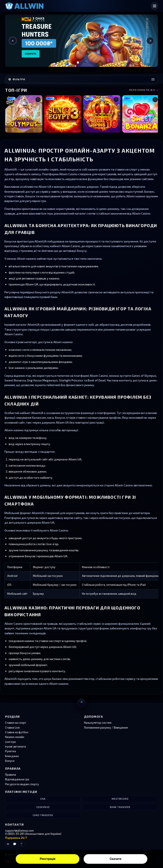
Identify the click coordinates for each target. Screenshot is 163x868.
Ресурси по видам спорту (22, 784)
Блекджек (12, 756)
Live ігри (10, 742)
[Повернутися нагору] (81, 703)
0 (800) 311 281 (15, 834)
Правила (11, 775)
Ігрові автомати (15, 746)
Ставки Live (12, 728)
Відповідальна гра (17, 779)
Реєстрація (48, 859)
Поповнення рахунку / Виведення (106, 728)
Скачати (116, 859)
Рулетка (11, 751)
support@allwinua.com (19, 831)
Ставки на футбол (17, 732)
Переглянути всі (143, 90)
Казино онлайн (15, 737)
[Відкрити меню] (155, 6)
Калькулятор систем (98, 723)
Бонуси (10, 761)
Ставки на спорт (16, 723)
